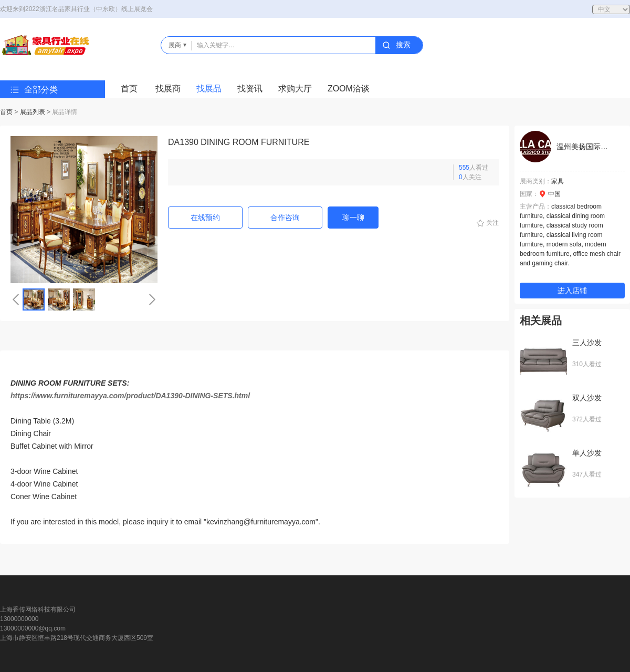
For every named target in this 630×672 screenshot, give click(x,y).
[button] (16, 299)
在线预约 (205, 218)
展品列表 (33, 112)
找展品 (209, 89)
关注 (492, 223)
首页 (129, 89)
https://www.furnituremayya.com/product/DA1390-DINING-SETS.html (130, 396)
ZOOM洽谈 (349, 89)
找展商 (168, 89)
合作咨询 (285, 218)
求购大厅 (295, 89)
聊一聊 (353, 218)
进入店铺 (572, 291)
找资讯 (250, 89)
